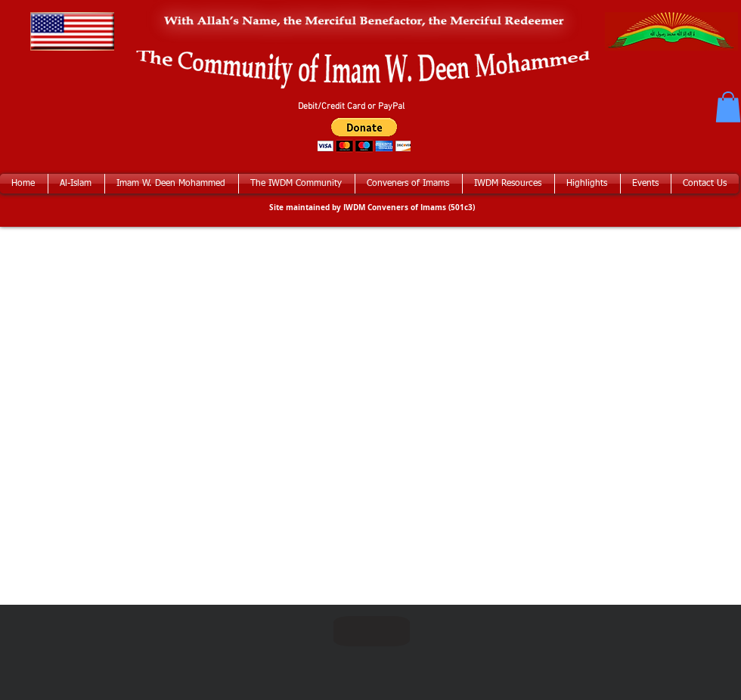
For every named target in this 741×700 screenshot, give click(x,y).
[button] (728, 107)
